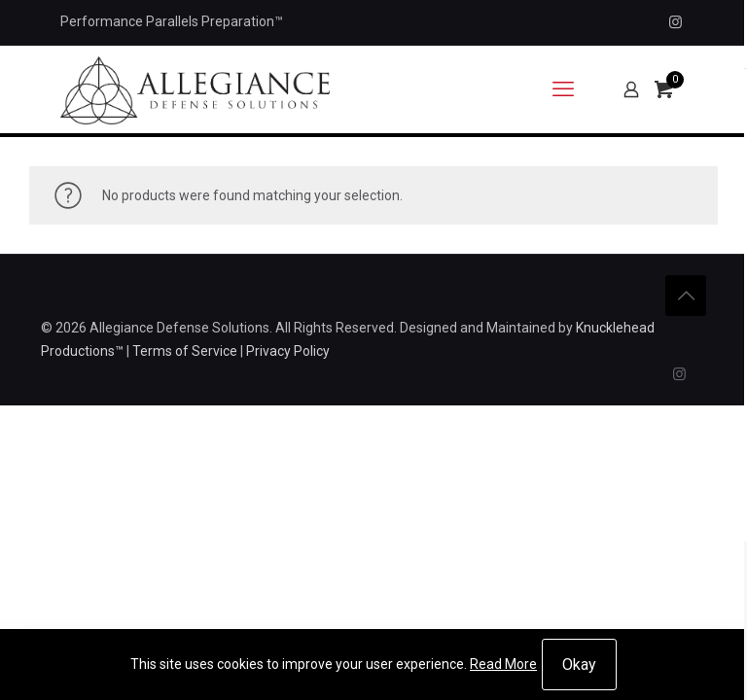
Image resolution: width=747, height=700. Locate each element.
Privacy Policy (288, 351)
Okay (579, 665)
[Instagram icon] (676, 22)
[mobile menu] (563, 89)
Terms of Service (185, 351)
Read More (503, 664)
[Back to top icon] (686, 296)
